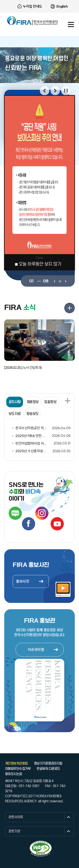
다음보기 (65, 281)
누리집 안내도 (33, 6)
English (62, 6)
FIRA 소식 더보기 (70, 308)
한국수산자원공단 (33, 21)
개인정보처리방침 (16, 763)
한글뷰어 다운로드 (48, 769)
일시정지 (66, 91)
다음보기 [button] (55, 91)
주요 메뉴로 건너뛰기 (39, 0)
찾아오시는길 (14, 774)
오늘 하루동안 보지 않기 (40, 264)
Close (40, 258)
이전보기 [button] (45, 91)
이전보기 (54, 281)
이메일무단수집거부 (18, 769)
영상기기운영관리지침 (48, 763)
